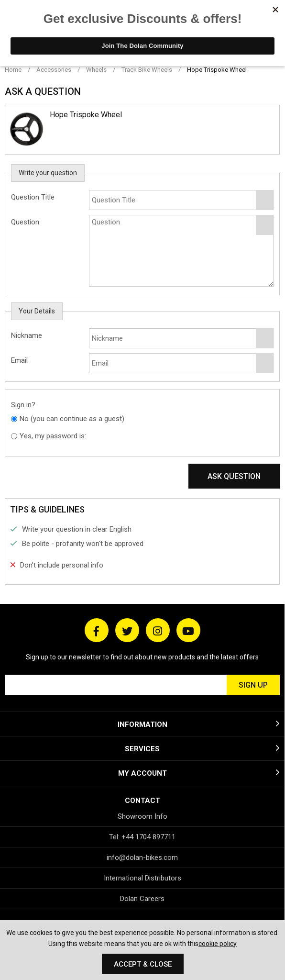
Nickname (27, 335)
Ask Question (234, 476)
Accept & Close (143, 964)
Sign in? (23, 405)
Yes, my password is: (53, 436)
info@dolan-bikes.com (142, 857)
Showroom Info (142, 816)
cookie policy (218, 944)
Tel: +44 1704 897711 (142, 837)
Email (19, 360)
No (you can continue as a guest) (72, 419)
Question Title (33, 197)
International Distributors (142, 878)
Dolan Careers (142, 899)
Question (25, 222)
